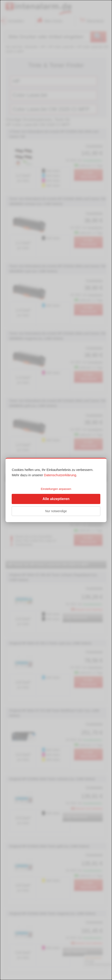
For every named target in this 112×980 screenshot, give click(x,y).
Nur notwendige (56, 511)
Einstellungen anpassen (56, 489)
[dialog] (56, 490)
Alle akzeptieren (56, 499)
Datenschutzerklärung (60, 475)
